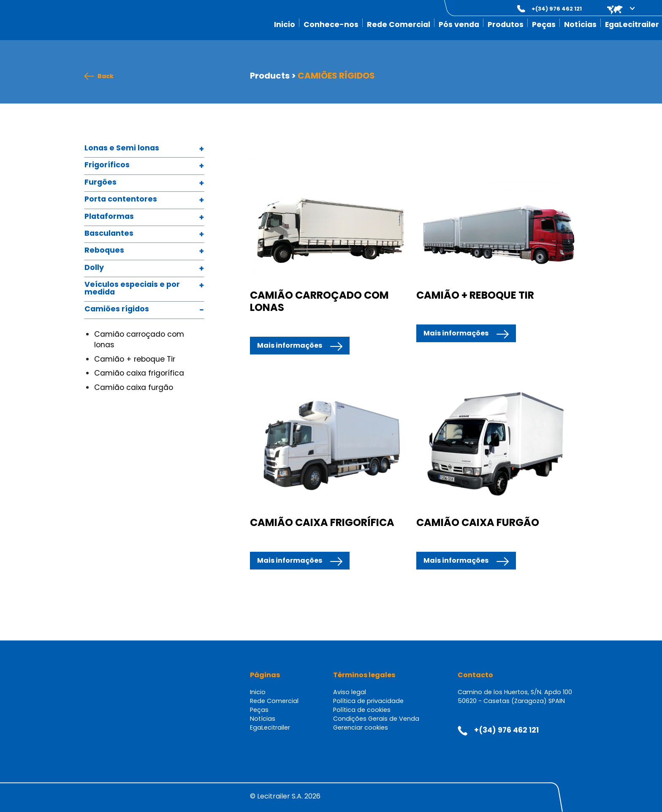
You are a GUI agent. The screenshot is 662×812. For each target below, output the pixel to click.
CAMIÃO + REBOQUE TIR (475, 295)
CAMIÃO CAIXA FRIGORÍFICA (322, 522)
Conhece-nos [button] (331, 25)
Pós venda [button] (459, 25)
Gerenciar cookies (361, 728)
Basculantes (109, 234)
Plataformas (109, 217)
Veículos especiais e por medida (132, 289)
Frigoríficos (107, 165)
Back (106, 76)
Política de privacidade (368, 701)
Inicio (285, 25)
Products (270, 76)
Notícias (580, 25)
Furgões (100, 183)
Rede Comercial (399, 25)
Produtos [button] (506, 25)
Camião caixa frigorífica (139, 373)
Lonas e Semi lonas (122, 149)
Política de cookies (362, 710)
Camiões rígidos (117, 309)
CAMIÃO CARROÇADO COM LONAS (319, 301)
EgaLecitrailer (632, 25)
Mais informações (290, 345)
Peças (544, 25)
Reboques (104, 251)
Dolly (94, 268)
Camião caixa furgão (134, 387)
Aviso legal (350, 692)
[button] (615, 9)
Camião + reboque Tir (135, 359)
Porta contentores (121, 200)
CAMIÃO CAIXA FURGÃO (478, 522)
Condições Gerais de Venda (376, 719)
